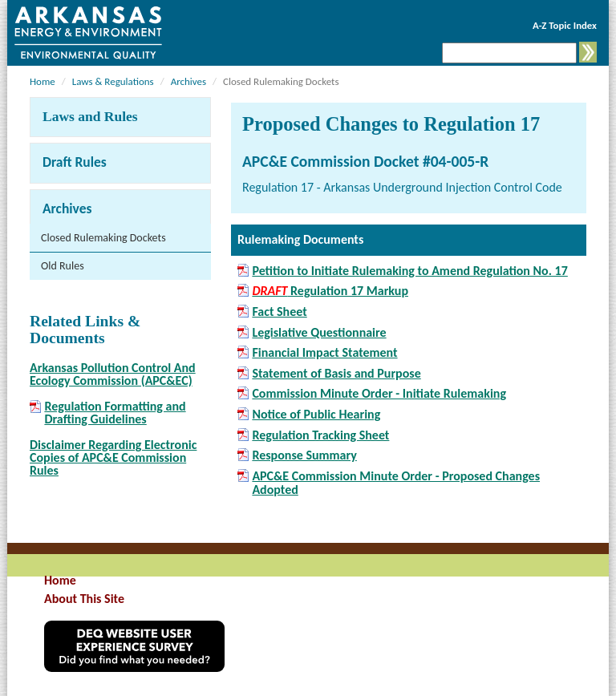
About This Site (84, 599)
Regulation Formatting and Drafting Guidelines (115, 413)
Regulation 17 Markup (330, 291)
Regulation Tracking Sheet (320, 435)
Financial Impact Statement (324, 353)
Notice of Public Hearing (316, 415)
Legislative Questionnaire (319, 333)
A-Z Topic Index (565, 25)
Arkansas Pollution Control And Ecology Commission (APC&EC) (113, 374)
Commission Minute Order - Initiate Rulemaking (379, 394)
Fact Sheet (279, 312)
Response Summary (304, 455)
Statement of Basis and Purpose (336, 374)
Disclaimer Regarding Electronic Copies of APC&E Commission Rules (113, 457)
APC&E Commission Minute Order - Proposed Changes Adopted (396, 483)
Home (43, 81)
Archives (188, 81)
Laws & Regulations (113, 81)
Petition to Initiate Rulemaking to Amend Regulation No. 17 (409, 271)
